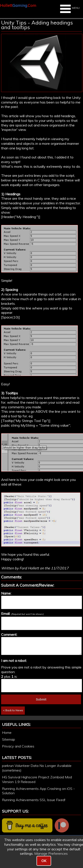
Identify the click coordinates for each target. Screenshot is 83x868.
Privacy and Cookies (18, 746)
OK (44, 861)
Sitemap (9, 739)
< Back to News (13, 710)
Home (7, 732)
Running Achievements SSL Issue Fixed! (34, 800)
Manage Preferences (51, 853)
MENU (69, 9)
